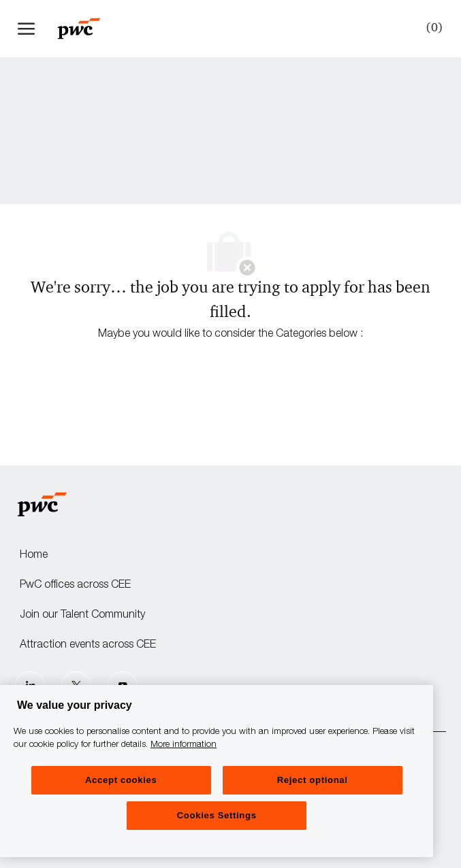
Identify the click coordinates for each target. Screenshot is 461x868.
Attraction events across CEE (88, 646)
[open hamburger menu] (26, 29)
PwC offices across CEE (75, 586)
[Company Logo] (86, 29)
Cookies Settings (217, 815)
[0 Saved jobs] (432, 28)
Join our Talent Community (82, 616)
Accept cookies (121, 780)
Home (34, 556)
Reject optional (313, 780)
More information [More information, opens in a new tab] (184, 745)
